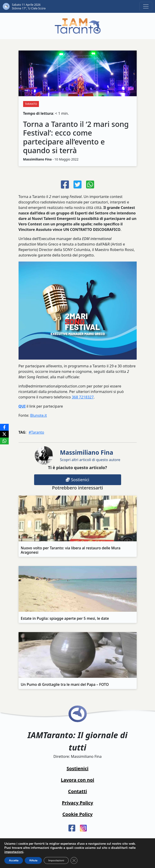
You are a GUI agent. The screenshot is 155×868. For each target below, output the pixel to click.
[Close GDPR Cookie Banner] (74, 860)
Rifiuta (33, 860)
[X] (4, 434)
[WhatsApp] (4, 441)
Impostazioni (56, 860)
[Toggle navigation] (146, 6)
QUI (22, 406)
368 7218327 (83, 397)
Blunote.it (39, 415)
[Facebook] (4, 427)
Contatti (77, 791)
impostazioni (14, 852)
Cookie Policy (78, 814)
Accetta (14, 860)
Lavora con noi (77, 780)
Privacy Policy (77, 803)
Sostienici (77, 480)
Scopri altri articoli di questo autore (90, 455)
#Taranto (36, 432)
